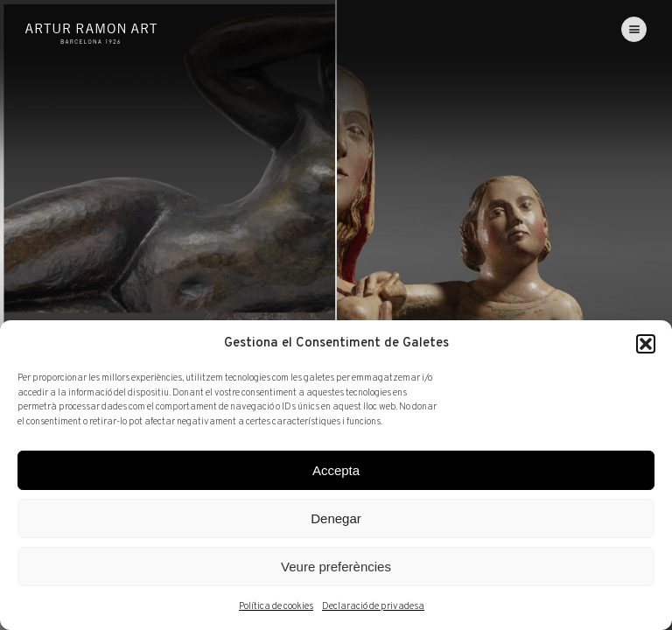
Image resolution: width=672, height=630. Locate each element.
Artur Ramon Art (91, 34)
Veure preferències (336, 567)
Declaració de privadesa (373, 606)
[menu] (634, 29)
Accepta (336, 470)
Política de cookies (276, 606)
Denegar (336, 518)
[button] (646, 344)
